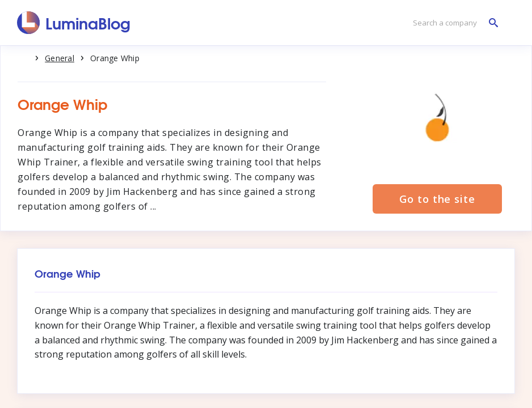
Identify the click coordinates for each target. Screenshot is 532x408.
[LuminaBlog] (74, 23)
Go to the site (437, 199)
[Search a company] (453, 23)
